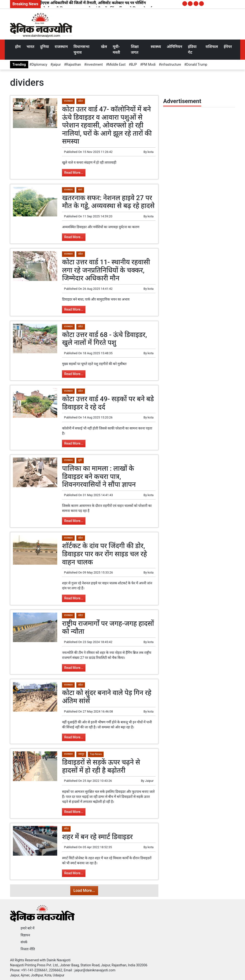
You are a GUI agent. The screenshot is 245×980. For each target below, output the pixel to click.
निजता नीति (28, 949)
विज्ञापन (25, 935)
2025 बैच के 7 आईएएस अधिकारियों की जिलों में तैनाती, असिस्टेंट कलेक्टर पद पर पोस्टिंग (80, 3)
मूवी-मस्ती (116, 49)
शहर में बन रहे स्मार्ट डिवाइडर (97, 837)
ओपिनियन (175, 47)
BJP (134, 64)
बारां (80, 190)
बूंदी (80, 460)
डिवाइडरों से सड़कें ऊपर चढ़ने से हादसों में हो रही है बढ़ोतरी (101, 766)
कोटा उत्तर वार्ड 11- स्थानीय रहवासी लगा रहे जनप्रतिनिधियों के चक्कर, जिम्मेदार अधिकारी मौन (106, 270)
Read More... (74, 173)
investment (94, 64)
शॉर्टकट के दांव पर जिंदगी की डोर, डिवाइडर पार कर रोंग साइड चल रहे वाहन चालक (104, 554)
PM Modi (149, 64)
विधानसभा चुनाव (81, 49)
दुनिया (44, 47)
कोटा (81, 101)
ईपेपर (228, 47)
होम (18, 47)
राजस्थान (61, 47)
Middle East (117, 64)
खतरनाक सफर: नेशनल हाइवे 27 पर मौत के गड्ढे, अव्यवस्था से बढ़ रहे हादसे (108, 202)
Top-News (96, 754)
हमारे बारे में (28, 928)
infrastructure (171, 64)
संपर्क (24, 942)
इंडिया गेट (192, 49)
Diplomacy (39, 64)
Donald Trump (197, 64)
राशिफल (212, 47)
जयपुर (81, 754)
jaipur (57, 64)
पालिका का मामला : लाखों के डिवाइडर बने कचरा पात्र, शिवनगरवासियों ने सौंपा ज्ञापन (99, 476)
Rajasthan (73, 64)
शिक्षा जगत (135, 49)
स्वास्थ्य (156, 47)
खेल (104, 47)
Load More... (84, 890)
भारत (30, 47)
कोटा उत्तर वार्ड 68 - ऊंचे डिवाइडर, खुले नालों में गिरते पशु (104, 339)
